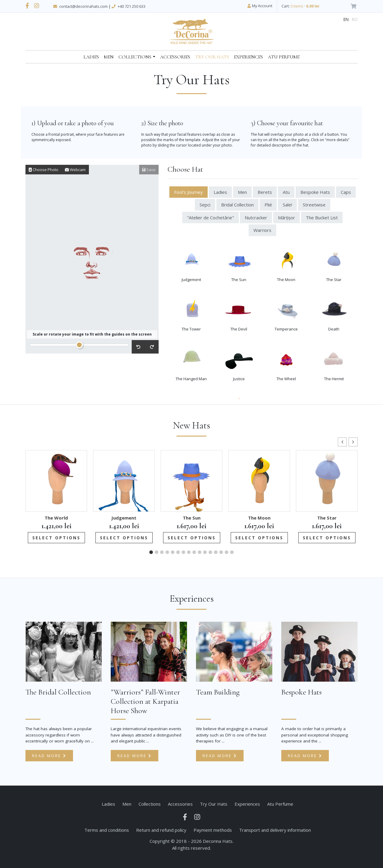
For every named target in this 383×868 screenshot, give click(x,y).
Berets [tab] (265, 192)
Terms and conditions (107, 830)
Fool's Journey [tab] (189, 192)
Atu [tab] (286, 192)
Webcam (75, 170)
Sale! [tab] (287, 205)
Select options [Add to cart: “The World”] (56, 538)
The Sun (192, 518)
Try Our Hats (212, 57)
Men (109, 57)
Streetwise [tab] (314, 205)
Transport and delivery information (275, 830)
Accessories (175, 57)
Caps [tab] (346, 192)
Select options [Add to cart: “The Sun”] (192, 538)
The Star (327, 518)
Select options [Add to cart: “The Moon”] (259, 538)
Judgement (124, 518)
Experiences (249, 57)
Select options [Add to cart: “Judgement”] (124, 538)
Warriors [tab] (262, 230)
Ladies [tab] (220, 192)
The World (56, 518)
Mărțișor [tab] (287, 218)
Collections (135, 57)
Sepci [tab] (205, 205)
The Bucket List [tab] (322, 218)
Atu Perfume (284, 57)
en (346, 19)
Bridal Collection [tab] (237, 205)
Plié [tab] (268, 205)
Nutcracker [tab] (256, 218)
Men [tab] (242, 192)
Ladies (91, 57)
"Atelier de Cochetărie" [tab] (211, 218)
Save (149, 170)
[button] (353, 442)
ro (355, 19)
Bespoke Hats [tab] (315, 192)
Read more (49, 756)
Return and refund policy (161, 830)
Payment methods (213, 830)
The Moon (259, 518)
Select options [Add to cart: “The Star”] (327, 538)
